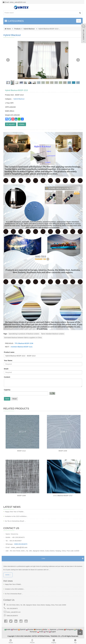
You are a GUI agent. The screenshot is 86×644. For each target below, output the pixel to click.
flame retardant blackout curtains (53, 334)
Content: (7, 377)
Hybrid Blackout (29, 29)
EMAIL (22, 124)
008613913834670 (21, 544)
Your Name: (8, 360)
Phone (32, 641)
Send (7, 399)
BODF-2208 (22, 496)
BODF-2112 (22, 451)
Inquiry (54, 641)
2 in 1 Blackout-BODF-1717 (63, 496)
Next (78, 60)
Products (17, 29)
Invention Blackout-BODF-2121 (22, 347)
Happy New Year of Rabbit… (15, 512)
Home (9, 29)
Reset (15, 399)
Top (75, 641)
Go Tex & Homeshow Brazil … (15, 521)
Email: (6, 369)
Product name (9, 352)
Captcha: (7, 390)
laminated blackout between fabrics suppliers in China (23, 338)
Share (11, 641)
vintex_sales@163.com (19, 547)
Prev (8, 60)
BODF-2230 (63, 451)
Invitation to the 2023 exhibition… (17, 516)
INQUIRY (11, 124)
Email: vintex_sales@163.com (14, 2)
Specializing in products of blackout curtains (24, 334)
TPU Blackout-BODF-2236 (24, 343)
